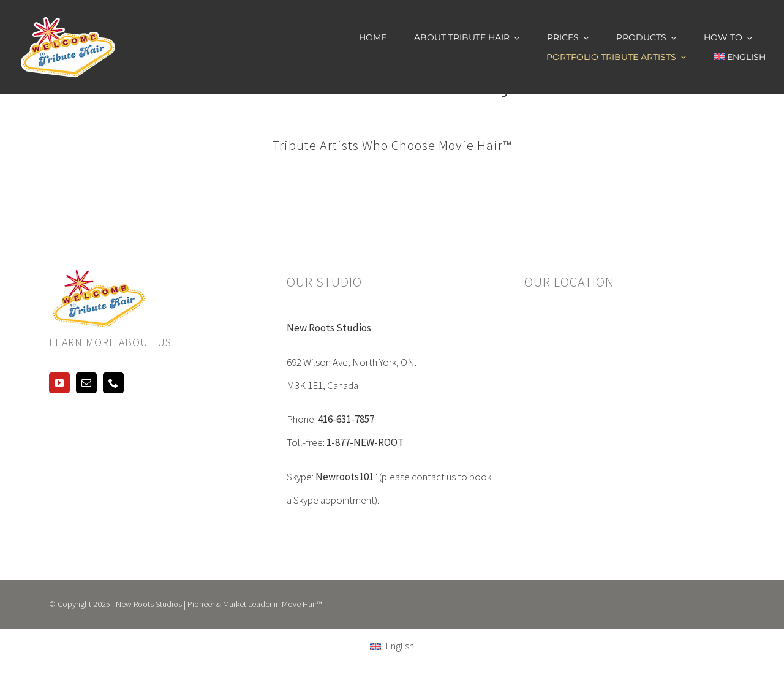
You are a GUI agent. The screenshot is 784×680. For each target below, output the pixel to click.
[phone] (113, 383)
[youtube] (59, 383)
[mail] (86, 383)
